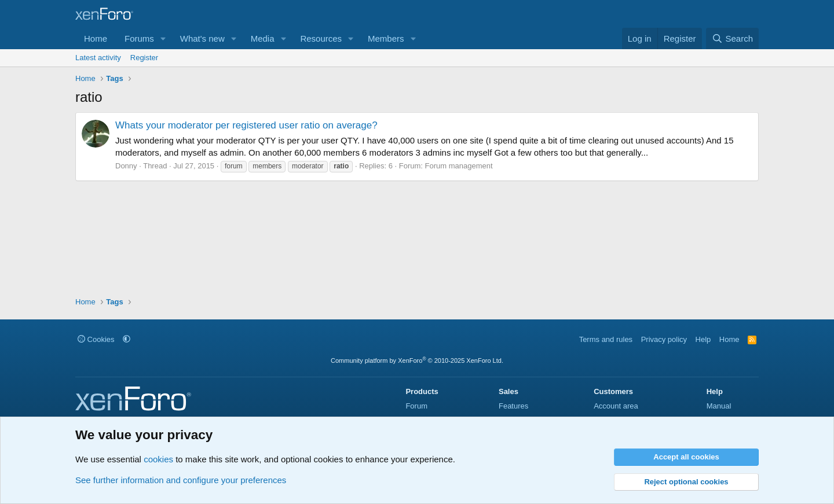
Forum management (459, 166)
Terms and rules (606, 339)
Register (144, 58)
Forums (139, 38)
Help (703, 339)
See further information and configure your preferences (181, 480)
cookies (158, 459)
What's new (202, 38)
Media (263, 38)
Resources (321, 38)
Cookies (96, 339)
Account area (616, 406)
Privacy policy (664, 339)
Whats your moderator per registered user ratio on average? (246, 125)
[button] (163, 38)
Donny (126, 166)
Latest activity (98, 58)
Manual (719, 406)
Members (386, 38)
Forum (416, 406)
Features (513, 406)
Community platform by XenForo (417, 360)
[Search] (732, 38)
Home (96, 38)
